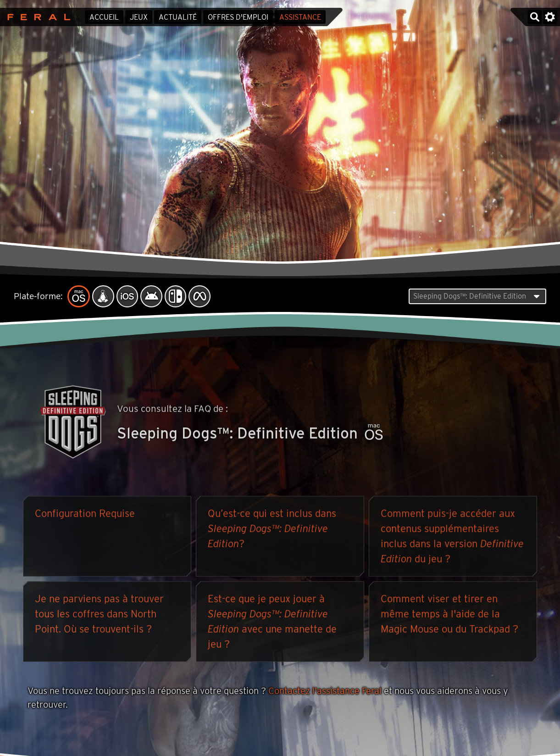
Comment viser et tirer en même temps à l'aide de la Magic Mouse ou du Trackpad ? (449, 616)
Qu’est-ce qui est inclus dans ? (272, 530)
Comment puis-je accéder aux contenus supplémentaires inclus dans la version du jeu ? (452, 538)
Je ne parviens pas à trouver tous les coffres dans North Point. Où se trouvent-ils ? (99, 616)
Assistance (300, 17)
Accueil (104, 17)
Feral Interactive (36, 17)
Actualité (178, 17)
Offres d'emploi (238, 17)
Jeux (139, 17)
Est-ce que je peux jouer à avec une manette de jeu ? (272, 623)
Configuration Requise (85, 515)
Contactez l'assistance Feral (325, 693)
